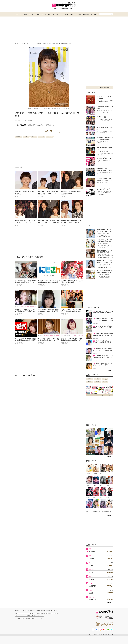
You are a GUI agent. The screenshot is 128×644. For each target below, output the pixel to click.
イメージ (42, 137)
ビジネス (56, 14)
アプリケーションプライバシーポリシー (25, 613)
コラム (44, 14)
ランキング (73, 14)
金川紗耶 (105, 379)
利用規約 (32, 610)
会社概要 (17, 610)
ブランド (34, 137)
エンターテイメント (35, 14)
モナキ (91, 572)
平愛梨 (97, 382)
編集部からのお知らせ (52, 610)
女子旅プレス (95, 14)
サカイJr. (92, 579)
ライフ (50, 14)
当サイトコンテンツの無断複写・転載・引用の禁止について (30, 616)
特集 (66, 14)
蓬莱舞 (91, 593)
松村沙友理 (93, 600)
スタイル (25, 14)
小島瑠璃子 (93, 586)
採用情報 (43, 610)
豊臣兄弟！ (90, 379)
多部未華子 (23, 125)
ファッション (50, 137)
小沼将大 (92, 565)
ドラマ (79, 14)
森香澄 (90, 382)
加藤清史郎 (97, 379)
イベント (26, 137)
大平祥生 (92, 559)
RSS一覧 (56, 613)
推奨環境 (38, 610)
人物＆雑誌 (86, 14)
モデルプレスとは (25, 610)
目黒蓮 (105, 382)
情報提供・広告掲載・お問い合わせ (44, 613)
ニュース (18, 14)
